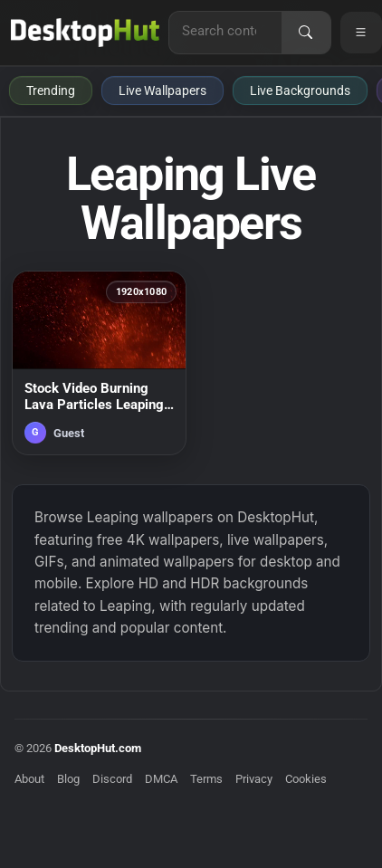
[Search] (306, 33)
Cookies (306, 779)
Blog (68, 779)
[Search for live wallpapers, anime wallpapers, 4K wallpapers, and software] (225, 31)
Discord (112, 779)
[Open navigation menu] (361, 33)
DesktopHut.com (98, 748)
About (29, 779)
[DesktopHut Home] (85, 33)
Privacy (254, 779)
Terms (206, 779)
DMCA (161, 779)
